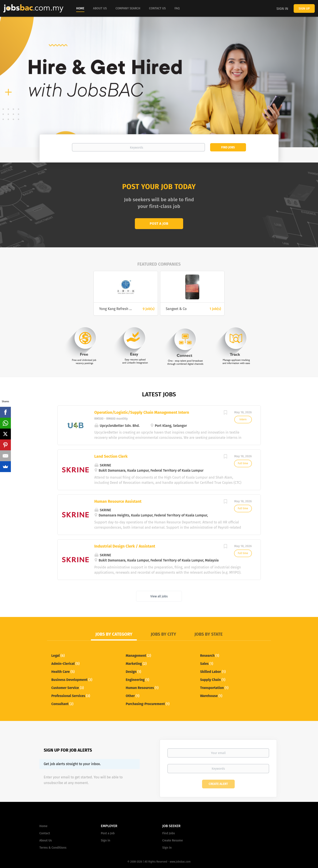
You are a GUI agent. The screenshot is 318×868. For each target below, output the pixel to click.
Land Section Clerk (111, 456)
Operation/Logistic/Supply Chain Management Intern (142, 412)
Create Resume (173, 840)
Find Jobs (228, 147)
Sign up (304, 9)
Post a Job (159, 224)
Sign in (282, 9)
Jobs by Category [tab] (114, 634)
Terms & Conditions (53, 848)
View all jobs (159, 596)
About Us (46, 840)
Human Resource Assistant (118, 501)
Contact (45, 833)
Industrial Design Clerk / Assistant (125, 546)
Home (43, 826)
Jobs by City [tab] (163, 634)
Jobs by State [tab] (209, 634)
